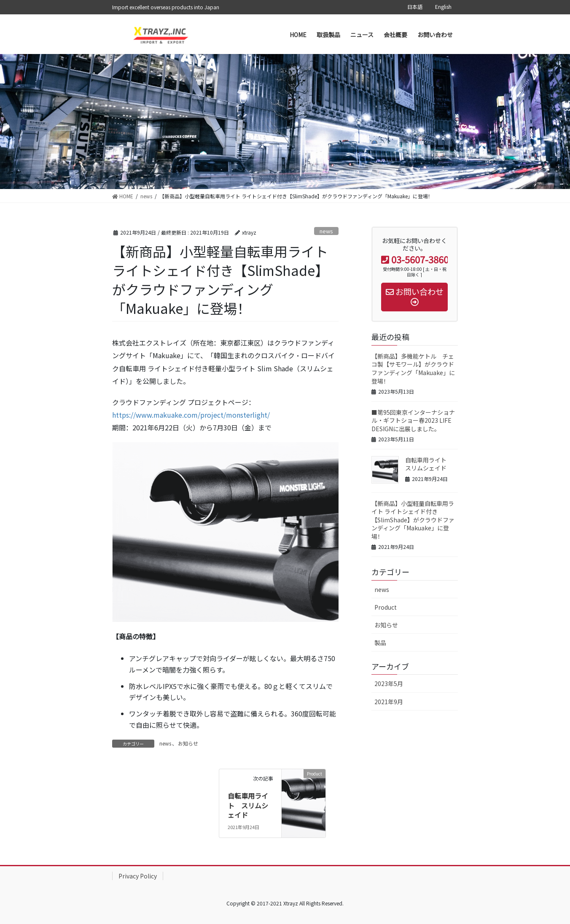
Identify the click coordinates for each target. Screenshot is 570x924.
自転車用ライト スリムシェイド (248, 805)
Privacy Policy (138, 876)
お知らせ (188, 743)
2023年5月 (389, 684)
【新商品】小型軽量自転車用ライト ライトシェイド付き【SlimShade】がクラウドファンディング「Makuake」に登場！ (413, 520)
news (326, 231)
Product (386, 607)
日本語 (415, 7)
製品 (380, 643)
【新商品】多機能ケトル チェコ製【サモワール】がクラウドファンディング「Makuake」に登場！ (413, 369)
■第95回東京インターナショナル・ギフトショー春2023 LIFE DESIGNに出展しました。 (413, 420)
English (443, 7)
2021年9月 (389, 702)
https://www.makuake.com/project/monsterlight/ (191, 415)
